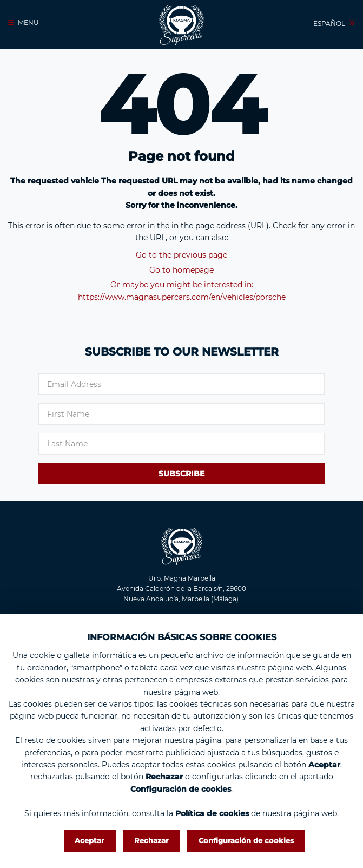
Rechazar (151, 840)
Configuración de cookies (246, 840)
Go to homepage (182, 270)
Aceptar (90, 840)
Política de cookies (212, 813)
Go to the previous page (182, 255)
